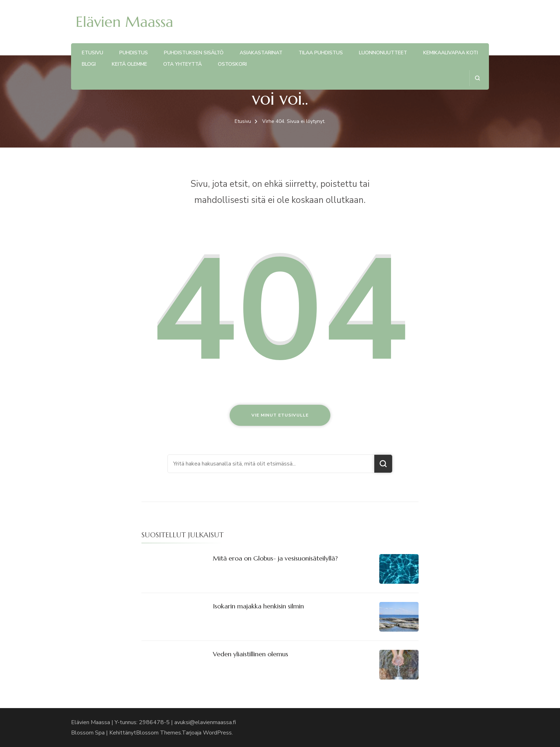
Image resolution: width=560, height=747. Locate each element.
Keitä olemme (129, 64)
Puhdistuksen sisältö (194, 53)
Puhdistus (134, 53)
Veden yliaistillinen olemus (251, 654)
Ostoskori (232, 64)
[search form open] (477, 78)
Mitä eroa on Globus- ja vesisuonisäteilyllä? (275, 558)
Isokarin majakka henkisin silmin (258, 606)
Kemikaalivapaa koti (451, 53)
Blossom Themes (159, 733)
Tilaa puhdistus (321, 53)
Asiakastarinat (261, 53)
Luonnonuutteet (383, 53)
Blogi (89, 64)
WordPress (217, 733)
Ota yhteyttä (182, 64)
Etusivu (92, 53)
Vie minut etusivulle (280, 415)
